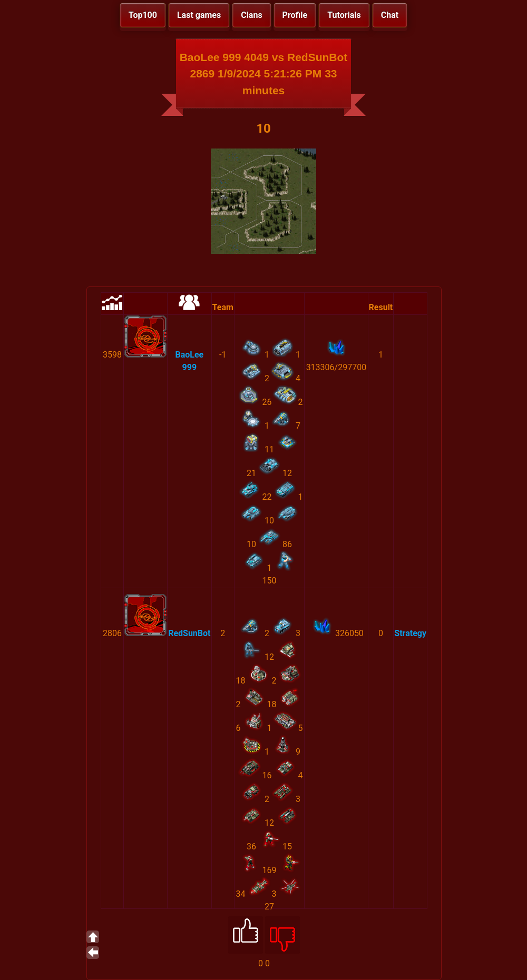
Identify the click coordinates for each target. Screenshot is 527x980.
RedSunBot (189, 633)
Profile (295, 15)
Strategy (410, 633)
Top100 (143, 15)
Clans (251, 15)
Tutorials (344, 15)
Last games (199, 15)
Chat (390, 15)
